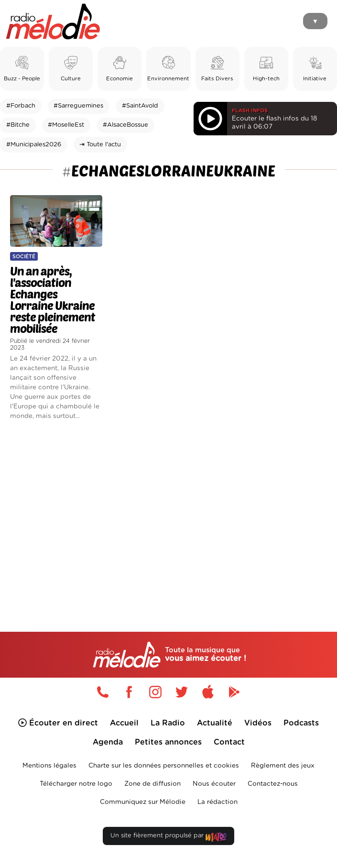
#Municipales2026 (34, 145)
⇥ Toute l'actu (100, 145)
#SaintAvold (140, 106)
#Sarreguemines (78, 106)
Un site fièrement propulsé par (168, 838)
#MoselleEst (66, 125)
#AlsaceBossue (125, 125)
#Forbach (21, 106)
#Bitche (18, 125)
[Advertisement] (168, 509)
